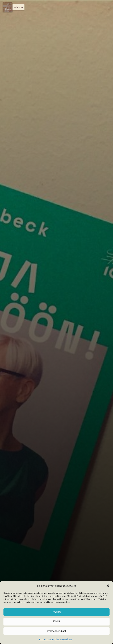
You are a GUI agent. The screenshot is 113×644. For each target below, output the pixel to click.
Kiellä (56, 622)
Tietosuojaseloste (64, 639)
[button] (108, 586)
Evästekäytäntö (46, 639)
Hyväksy (56, 612)
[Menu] (8, 7)
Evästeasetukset (56, 631)
